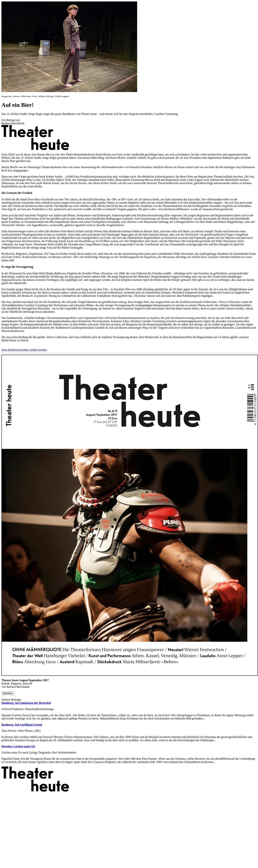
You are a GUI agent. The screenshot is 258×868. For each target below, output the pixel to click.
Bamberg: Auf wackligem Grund (22, 725)
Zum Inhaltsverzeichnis (15, 350)
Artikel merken (38, 350)
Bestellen (8, 693)
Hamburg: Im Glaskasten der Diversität (26, 703)
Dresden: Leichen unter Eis (18, 746)
